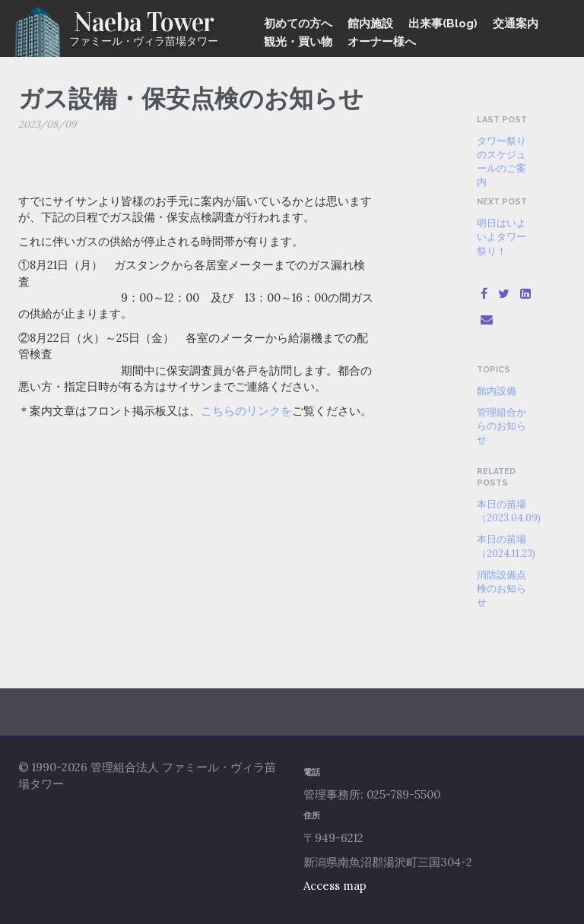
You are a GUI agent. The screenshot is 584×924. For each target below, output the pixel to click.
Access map (335, 886)
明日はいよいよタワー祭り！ (501, 236)
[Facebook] (484, 293)
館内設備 (497, 391)
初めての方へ (298, 24)
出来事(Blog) (443, 24)
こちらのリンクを (246, 411)
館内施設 (370, 24)
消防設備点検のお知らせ (501, 588)
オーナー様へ (382, 42)
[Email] (487, 319)
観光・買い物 (298, 42)
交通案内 (516, 24)
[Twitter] (504, 293)
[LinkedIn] (525, 293)
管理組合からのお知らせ (501, 426)
